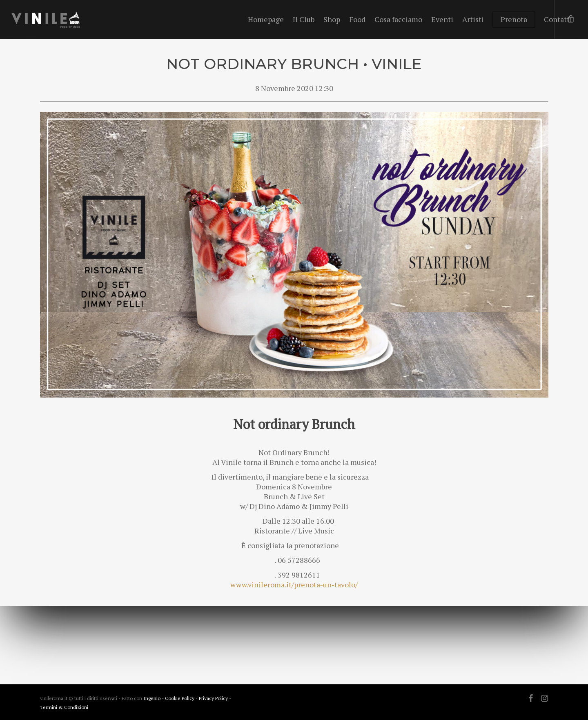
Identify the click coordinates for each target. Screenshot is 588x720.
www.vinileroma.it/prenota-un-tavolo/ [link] (294, 584)
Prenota (514, 19)
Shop (332, 19)
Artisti (473, 19)
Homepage (266, 19)
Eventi (442, 19)
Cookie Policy (180, 698)
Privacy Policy (214, 698)
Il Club (304, 19)
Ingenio (152, 698)
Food (357, 19)
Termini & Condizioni (64, 707)
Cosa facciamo (398, 19)
